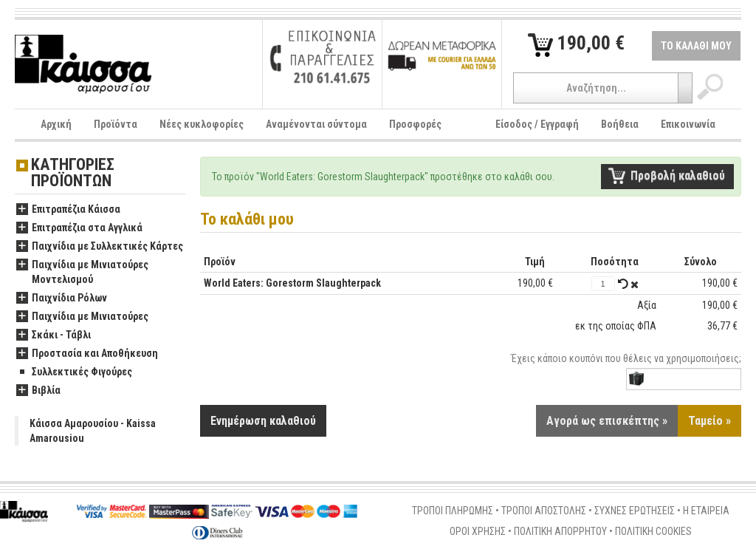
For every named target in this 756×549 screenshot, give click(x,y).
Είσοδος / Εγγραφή (537, 124)
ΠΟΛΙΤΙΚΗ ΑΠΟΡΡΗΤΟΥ (560, 531)
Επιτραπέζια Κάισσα (68, 210)
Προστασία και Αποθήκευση (87, 354)
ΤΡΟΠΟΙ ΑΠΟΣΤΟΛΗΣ (544, 511)
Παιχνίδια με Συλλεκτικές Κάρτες (100, 247)
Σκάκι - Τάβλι (54, 335)
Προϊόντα (116, 124)
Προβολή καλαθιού (678, 175)
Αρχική (56, 124)
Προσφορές (415, 124)
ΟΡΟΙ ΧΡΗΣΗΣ (478, 531)
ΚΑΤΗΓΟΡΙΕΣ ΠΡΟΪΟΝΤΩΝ (73, 173)
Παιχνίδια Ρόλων (62, 299)
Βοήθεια (620, 124)
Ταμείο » (709, 421)
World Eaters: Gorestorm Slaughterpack (292, 283)
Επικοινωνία (688, 124)
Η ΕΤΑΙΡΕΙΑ (706, 511)
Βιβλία (38, 391)
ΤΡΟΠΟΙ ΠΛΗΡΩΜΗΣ (453, 511)
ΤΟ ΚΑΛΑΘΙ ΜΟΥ (696, 46)
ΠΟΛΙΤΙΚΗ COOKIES (653, 531)
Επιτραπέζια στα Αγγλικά (79, 228)
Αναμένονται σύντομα (316, 124)
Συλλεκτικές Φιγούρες (74, 372)
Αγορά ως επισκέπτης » (607, 421)
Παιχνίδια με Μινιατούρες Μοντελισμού (82, 273)
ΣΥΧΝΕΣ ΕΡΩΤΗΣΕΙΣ (635, 511)
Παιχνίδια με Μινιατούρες (82, 317)
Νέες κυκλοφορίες (202, 124)
